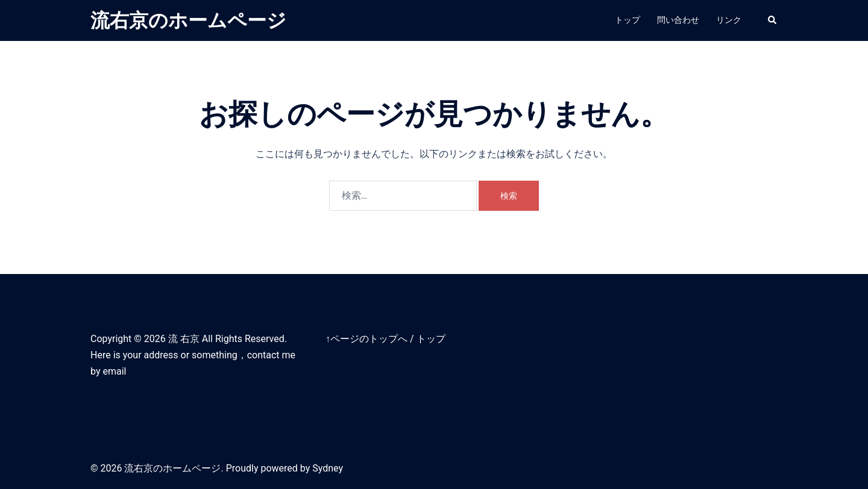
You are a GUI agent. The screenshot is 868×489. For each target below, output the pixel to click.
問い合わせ (678, 20)
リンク (729, 20)
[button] (773, 20)
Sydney (328, 468)
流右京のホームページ (188, 20)
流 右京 (184, 339)
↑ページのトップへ (366, 339)
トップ (627, 20)
